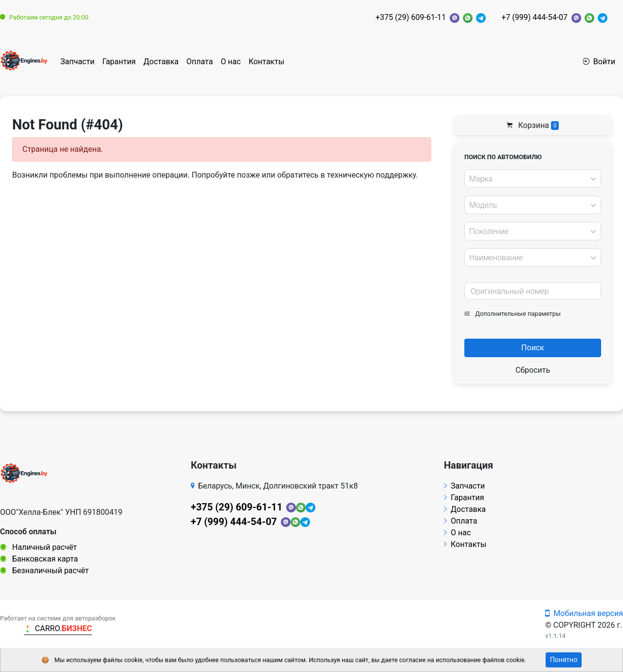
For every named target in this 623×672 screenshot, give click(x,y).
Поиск (533, 348)
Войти (599, 62)
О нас (230, 62)
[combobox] (533, 179)
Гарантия (119, 62)
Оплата (200, 62)
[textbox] (530, 179)
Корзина (533, 125)
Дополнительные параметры (513, 314)
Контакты (266, 62)
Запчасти (77, 62)
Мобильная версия (584, 613)
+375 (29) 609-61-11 (411, 17)
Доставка (161, 62)
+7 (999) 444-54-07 (534, 17)
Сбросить (533, 370)
